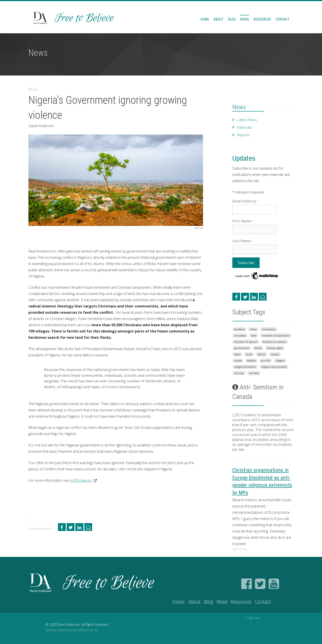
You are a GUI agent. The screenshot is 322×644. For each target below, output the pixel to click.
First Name (243, 221)
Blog (232, 19)
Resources (262, 19)
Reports (243, 135)
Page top (252, 618)
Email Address (246, 201)
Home (205, 19)
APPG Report (81, 480)
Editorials (244, 127)
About (219, 19)
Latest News (247, 120)
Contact (283, 19)
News (245, 19)
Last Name (243, 241)
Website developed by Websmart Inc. (72, 630)
